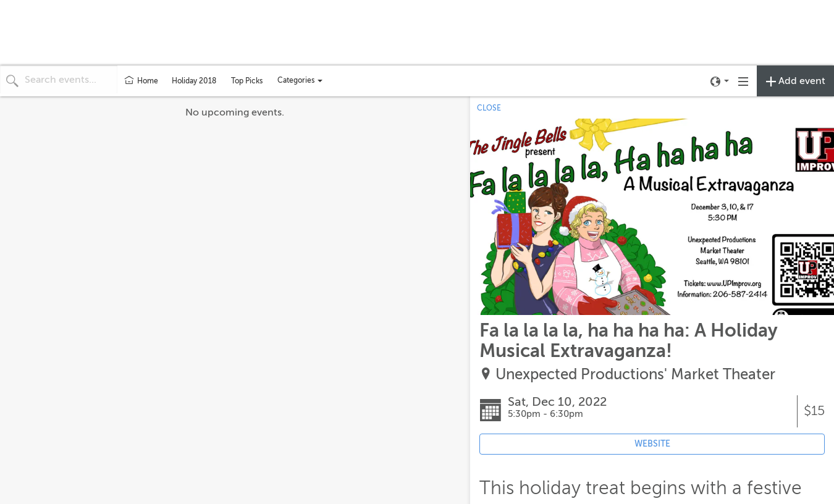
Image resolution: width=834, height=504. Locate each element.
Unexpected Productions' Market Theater (635, 375)
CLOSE (489, 108)
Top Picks (247, 81)
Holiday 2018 (194, 81)
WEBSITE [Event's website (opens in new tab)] (652, 444)
